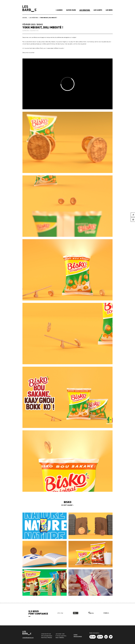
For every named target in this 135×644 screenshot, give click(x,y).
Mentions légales (78, 636)
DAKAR (26, 31)
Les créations (85, 10)
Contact (75, 635)
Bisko (40, 25)
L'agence (59, 10)
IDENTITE (34, 31)
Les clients (98, 10)
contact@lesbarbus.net (28, 638)
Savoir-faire (71, 10)
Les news (109, 10)
